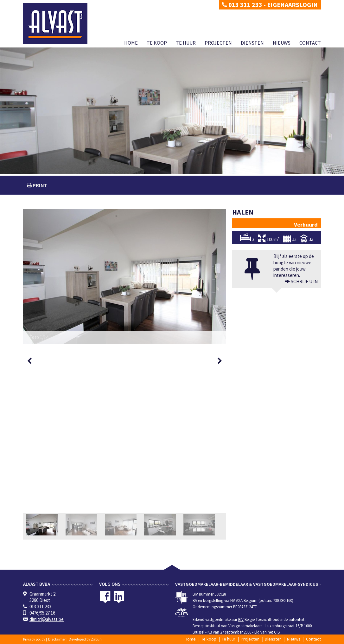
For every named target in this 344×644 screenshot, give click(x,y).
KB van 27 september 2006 (229, 632)
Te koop (157, 43)
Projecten (218, 43)
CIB (277, 632)
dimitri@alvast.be (47, 619)
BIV (241, 619)
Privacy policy (34, 639)
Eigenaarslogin (292, 5)
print (39, 185)
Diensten (252, 43)
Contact (310, 43)
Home (131, 43)
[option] (124, 276)
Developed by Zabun (85, 639)
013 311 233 (242, 5)
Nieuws (282, 43)
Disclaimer (57, 639)
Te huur (186, 43)
